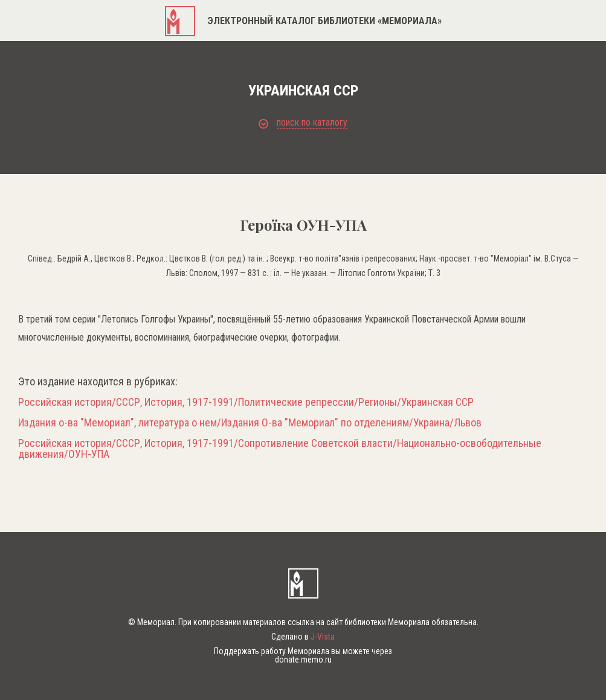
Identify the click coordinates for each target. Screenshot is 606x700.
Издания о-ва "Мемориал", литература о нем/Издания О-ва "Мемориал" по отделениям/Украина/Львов (250, 423)
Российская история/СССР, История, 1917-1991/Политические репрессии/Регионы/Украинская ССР (246, 402)
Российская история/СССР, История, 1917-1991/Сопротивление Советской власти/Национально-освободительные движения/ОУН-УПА (280, 449)
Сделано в (303, 637)
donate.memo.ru (303, 660)
